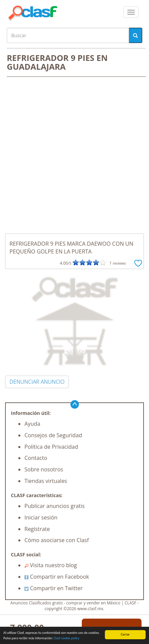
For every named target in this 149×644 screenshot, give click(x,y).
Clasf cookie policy (67, 638)
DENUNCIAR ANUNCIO (37, 382)
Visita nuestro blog (51, 565)
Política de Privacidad (51, 447)
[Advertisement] (74, 156)
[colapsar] (131, 12)
